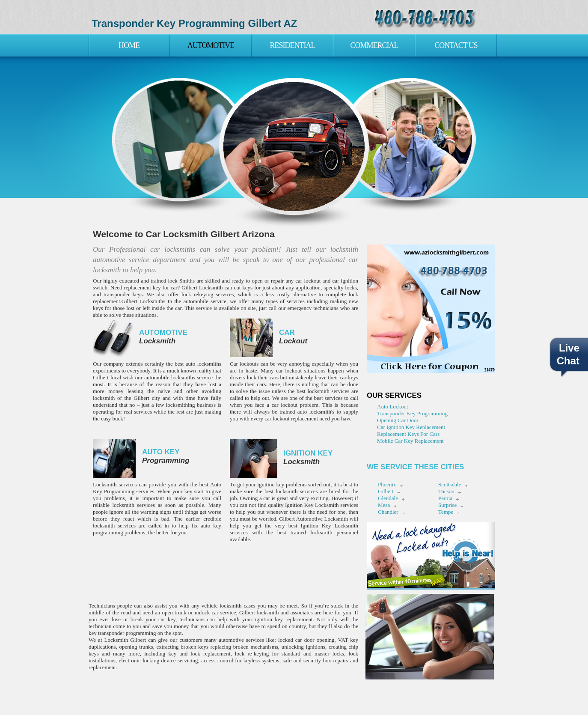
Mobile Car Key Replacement (410, 441)
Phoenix (387, 484)
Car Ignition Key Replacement (411, 427)
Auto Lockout (393, 407)
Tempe (446, 512)
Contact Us (456, 45)
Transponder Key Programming (412, 413)
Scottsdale (450, 484)
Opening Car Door (398, 420)
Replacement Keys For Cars (408, 434)
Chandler (388, 512)
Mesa (384, 505)
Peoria (445, 498)
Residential (293, 45)
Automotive (211, 45)
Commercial (374, 45)
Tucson (446, 491)
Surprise (447, 505)
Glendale (388, 498)
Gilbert (386, 491)
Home (129, 45)
